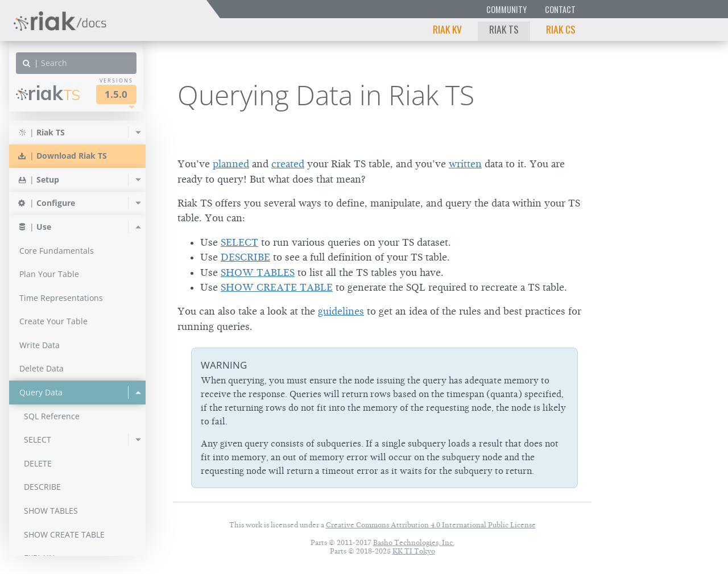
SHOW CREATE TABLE (277, 287)
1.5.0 (116, 94)
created (288, 164)
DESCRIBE (245, 257)
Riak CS (561, 29)
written (465, 164)
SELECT (239, 242)
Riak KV (447, 29)
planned (231, 164)
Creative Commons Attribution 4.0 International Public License (431, 525)
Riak (48, 93)
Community (506, 9)
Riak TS (504, 29)
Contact (560, 9)
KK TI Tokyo (414, 551)
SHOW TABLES (258, 272)
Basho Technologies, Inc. (414, 542)
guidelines (341, 311)
